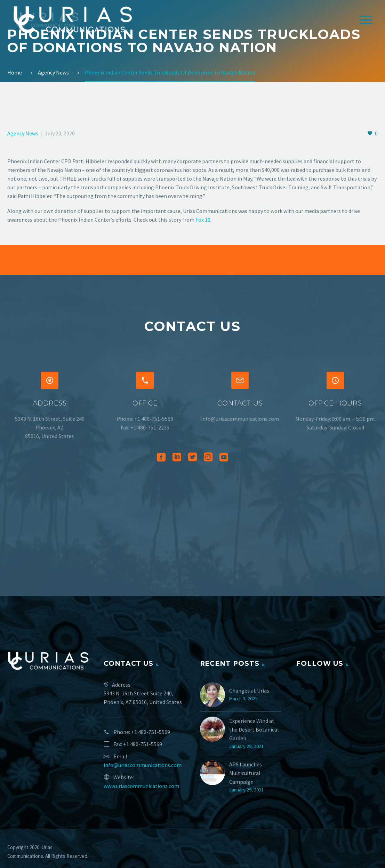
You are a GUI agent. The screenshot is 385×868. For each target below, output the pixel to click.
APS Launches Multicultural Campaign (246, 773)
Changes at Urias (249, 691)
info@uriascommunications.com (143, 765)
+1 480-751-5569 (151, 732)
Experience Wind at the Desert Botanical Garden (254, 729)
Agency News (23, 133)
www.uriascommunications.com (141, 786)
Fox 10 (203, 220)
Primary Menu (366, 20)
